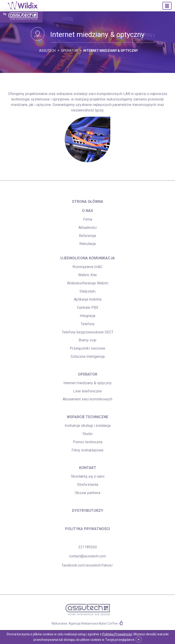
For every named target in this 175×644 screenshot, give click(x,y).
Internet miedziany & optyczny (111, 51)
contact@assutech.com (87, 556)
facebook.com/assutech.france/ (87, 565)
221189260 (88, 547)
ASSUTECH (47, 51)
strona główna (88, 202)
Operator (69, 51)
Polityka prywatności (87, 529)
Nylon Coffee (108, 623)
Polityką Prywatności (117, 634)
